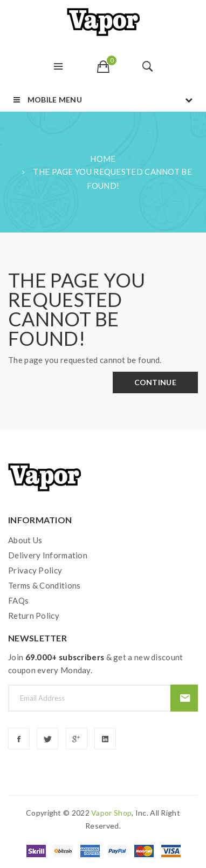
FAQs (18, 600)
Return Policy (34, 616)
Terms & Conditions (44, 585)
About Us (25, 540)
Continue (155, 382)
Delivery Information (48, 555)
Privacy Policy (35, 570)
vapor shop (111, 813)
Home (103, 159)
